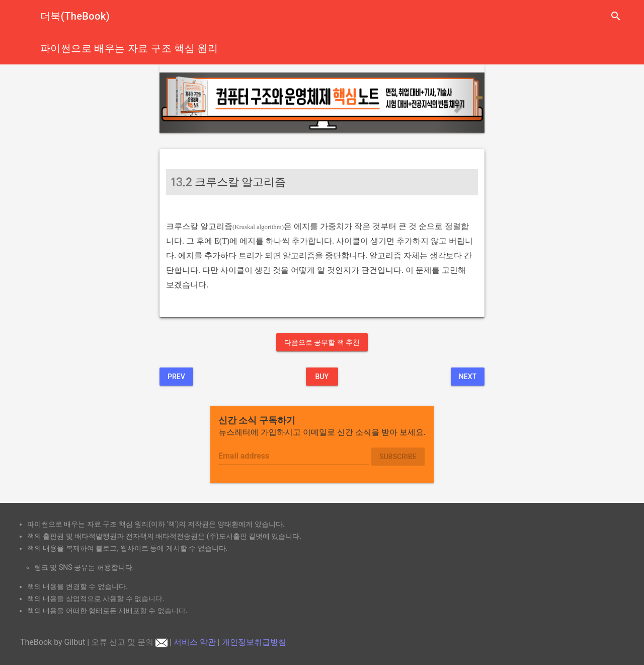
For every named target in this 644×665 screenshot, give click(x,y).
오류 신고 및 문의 (129, 642)
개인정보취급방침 (254, 642)
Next (468, 377)
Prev (176, 377)
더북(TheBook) (75, 16)
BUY (322, 377)
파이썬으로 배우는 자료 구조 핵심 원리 (129, 48)
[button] (184, 103)
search (616, 16)
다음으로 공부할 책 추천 (322, 342)
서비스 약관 (195, 642)
